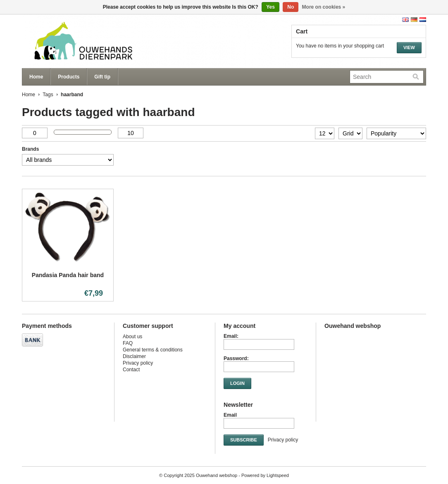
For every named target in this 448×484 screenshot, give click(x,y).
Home (36, 77)
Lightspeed (278, 475)
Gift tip (102, 77)
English (405, 20)
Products (69, 77)
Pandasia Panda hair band (68, 275)
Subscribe (244, 440)
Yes (270, 7)
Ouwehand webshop (105, 41)
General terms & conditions (153, 350)
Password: (236, 358)
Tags (48, 95)
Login (237, 383)
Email (230, 415)
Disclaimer (134, 356)
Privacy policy (138, 363)
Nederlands (423, 20)
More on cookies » (324, 7)
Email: (231, 336)
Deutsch (414, 20)
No (291, 7)
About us (132, 337)
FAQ (128, 343)
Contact (131, 370)
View (409, 47)
